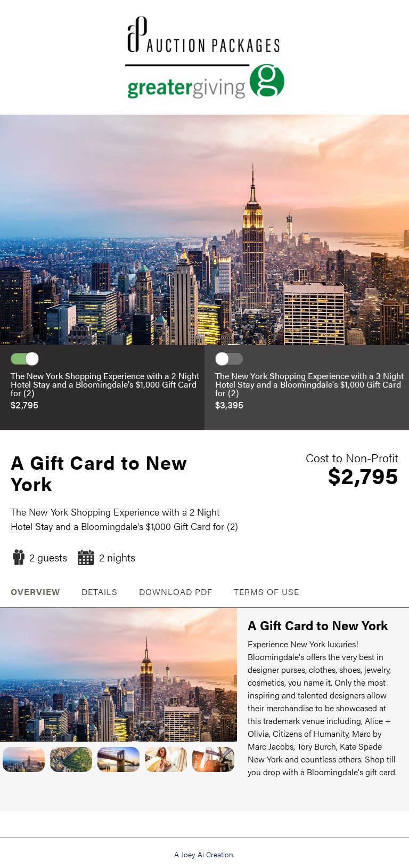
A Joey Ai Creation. (204, 854)
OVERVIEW (35, 592)
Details (100, 592)
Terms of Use (267, 592)
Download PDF (176, 592)
